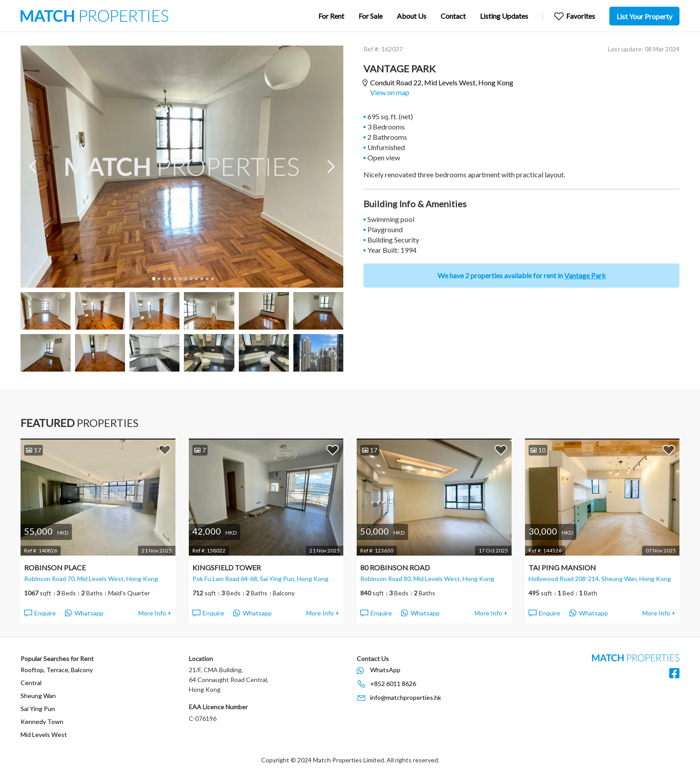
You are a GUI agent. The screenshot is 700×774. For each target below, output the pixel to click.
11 (207, 279)
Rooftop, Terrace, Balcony (57, 670)
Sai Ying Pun (38, 709)
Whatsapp (84, 613)
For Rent (331, 16)
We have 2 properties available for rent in (522, 275)
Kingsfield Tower (227, 567)
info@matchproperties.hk (406, 697)
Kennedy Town (42, 722)
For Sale (371, 16)
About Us (412, 16)
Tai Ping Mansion (562, 567)
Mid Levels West (44, 734)
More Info (152, 613)
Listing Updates (504, 16)
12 (212, 279)
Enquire (40, 613)
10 (201, 279)
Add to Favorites (165, 450)
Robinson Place (55, 567)
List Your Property (644, 16)
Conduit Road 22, (442, 83)
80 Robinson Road (395, 567)
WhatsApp (385, 670)
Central (31, 683)
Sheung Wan (38, 696)
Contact (453, 16)
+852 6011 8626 (393, 684)
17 (33, 450)
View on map (390, 92)
